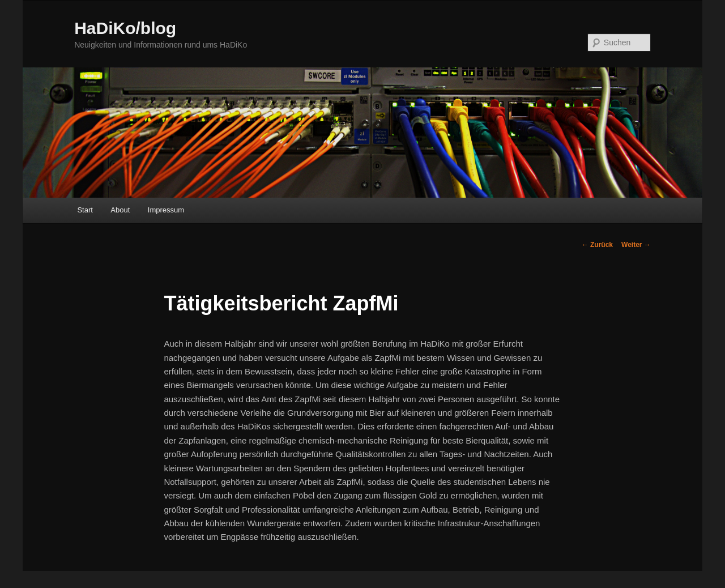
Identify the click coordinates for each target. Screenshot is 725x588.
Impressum (166, 210)
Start (85, 210)
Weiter (636, 245)
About (120, 210)
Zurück (597, 245)
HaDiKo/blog (125, 28)
